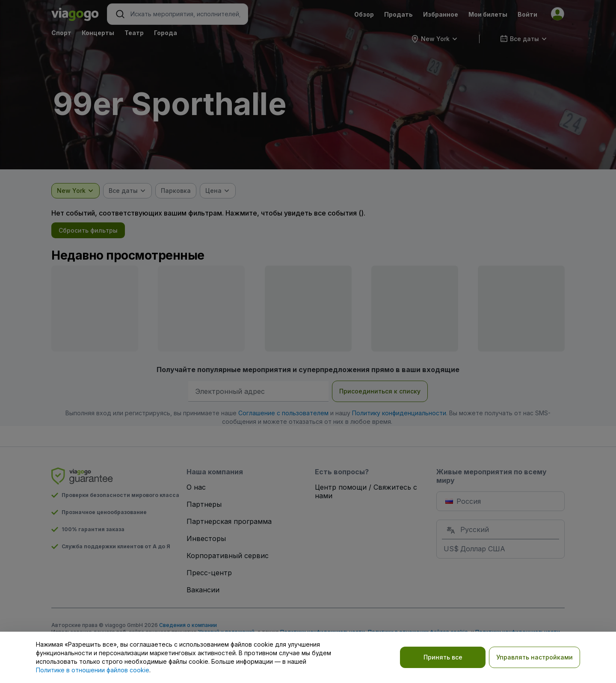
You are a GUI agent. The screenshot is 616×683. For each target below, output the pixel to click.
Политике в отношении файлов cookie (93, 670)
